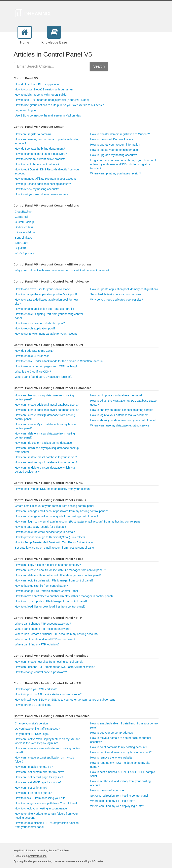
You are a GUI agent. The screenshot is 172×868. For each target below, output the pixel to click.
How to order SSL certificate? (33, 705)
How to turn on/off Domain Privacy (112, 139)
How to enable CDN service (32, 356)
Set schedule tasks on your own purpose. (116, 294)
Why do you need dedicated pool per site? (117, 300)
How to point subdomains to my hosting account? (121, 752)
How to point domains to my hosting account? (119, 747)
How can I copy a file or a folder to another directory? (48, 565)
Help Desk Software (24, 851)
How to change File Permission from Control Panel (46, 591)
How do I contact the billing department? (40, 149)
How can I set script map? (31, 788)
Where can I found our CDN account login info (44, 377)
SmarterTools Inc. (38, 856)
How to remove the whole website (111, 758)
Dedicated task (24, 227)
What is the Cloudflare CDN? (33, 372)
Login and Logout (26, 110)
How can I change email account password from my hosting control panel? (61, 511)
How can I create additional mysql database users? (47, 410)
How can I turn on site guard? (33, 793)
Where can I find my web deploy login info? (117, 806)
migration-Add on (26, 232)
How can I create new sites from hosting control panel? (49, 662)
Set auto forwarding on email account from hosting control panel (55, 548)
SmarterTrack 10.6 (59, 851)
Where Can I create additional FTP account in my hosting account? (57, 634)
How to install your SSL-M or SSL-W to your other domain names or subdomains (65, 700)
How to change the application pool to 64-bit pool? (46, 294)
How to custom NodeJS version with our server (44, 89)
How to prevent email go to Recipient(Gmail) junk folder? (50, 537)
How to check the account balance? (37, 164)
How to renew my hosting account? (37, 189)
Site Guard (22, 243)
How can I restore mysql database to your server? (46, 462)
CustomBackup (24, 222)
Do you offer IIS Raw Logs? (32, 734)
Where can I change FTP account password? (43, 624)
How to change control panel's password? (41, 154)
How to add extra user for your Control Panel (43, 289)
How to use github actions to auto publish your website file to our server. (60, 105)
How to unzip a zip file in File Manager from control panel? (51, 601)
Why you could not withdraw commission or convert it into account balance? (62, 270)
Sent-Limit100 (24, 238)
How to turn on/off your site (107, 790)
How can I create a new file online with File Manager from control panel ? (60, 570)
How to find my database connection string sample (122, 410)
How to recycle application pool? (35, 328)
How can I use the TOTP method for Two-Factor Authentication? (55, 667)
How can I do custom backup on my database (43, 443)
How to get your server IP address (112, 733)
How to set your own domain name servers (42, 194)
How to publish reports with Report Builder (41, 95)
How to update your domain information (115, 150)
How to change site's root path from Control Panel (46, 803)
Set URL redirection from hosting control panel (119, 796)
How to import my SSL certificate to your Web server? (48, 694)
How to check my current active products (40, 159)
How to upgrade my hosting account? (114, 155)
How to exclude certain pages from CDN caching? (46, 366)
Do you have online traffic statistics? (37, 729)
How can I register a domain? (33, 134)
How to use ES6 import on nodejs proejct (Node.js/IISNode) (52, 100)
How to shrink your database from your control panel (123, 420)
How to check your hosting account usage (41, 808)
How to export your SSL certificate (36, 689)
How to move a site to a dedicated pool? (40, 323)
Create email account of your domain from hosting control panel (55, 506)
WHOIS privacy (25, 253)
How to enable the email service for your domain (45, 532)
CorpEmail (21, 217)
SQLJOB (20, 248)
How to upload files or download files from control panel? (50, 607)
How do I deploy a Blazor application (38, 84)
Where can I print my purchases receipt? (116, 173)
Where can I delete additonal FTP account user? (45, 639)
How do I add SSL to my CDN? (34, 351)
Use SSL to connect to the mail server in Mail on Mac (48, 115)
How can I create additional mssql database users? (47, 405)
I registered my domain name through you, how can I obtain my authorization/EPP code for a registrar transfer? (123, 164)
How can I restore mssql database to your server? (46, 457)
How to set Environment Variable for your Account (46, 334)
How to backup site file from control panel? (41, 586)
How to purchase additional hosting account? (43, 184)
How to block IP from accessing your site (40, 798)
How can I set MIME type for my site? (38, 782)
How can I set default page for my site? (39, 777)
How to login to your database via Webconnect (119, 415)
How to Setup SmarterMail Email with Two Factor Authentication (55, 542)
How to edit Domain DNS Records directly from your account (53, 489)
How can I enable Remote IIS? (34, 767)
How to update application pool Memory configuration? (124, 289)
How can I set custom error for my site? (39, 772)
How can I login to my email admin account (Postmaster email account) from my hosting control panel (78, 522)
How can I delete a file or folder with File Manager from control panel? (58, 575)
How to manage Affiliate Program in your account (45, 179)
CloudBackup (23, 212)
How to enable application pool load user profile (44, 309)
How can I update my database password (116, 395)
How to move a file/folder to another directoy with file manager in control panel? (64, 596)
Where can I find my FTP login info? (37, 644)
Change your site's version (31, 723)
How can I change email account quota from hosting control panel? (57, 516)
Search (99, 66)
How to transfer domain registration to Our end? (120, 134)
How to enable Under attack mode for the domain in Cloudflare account (59, 361)
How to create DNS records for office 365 (41, 527)
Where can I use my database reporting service (120, 425)
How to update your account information (115, 145)
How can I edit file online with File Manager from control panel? (54, 580)
